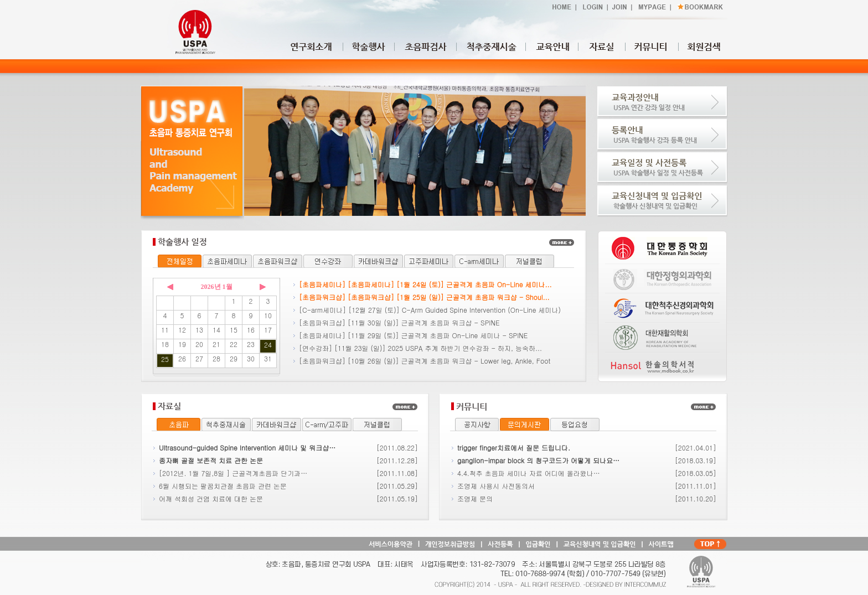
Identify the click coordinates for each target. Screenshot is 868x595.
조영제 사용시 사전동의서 (496, 486)
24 (268, 345)
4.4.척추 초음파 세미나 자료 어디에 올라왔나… (529, 473)
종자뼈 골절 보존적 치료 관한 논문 (211, 460)
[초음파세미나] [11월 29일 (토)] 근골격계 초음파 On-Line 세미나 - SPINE (413, 335)
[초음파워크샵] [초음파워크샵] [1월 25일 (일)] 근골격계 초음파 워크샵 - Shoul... (424, 297)
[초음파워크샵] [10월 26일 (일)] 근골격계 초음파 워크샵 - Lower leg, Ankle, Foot (425, 361)
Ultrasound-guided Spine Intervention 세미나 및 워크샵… (247, 447)
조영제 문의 (475, 498)
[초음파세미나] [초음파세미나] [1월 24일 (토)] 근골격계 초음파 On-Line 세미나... (425, 284)
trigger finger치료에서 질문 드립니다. (514, 447)
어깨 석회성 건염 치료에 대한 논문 (211, 498)
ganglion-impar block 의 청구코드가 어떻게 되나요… (538, 460)
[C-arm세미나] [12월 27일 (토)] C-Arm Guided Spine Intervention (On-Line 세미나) (430, 310)
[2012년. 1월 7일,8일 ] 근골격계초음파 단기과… (233, 473)
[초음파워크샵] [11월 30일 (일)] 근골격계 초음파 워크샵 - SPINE (399, 322)
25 (165, 359)
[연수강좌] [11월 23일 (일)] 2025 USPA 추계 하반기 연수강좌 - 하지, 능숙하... (420, 348)
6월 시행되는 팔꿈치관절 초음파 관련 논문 (223, 486)
